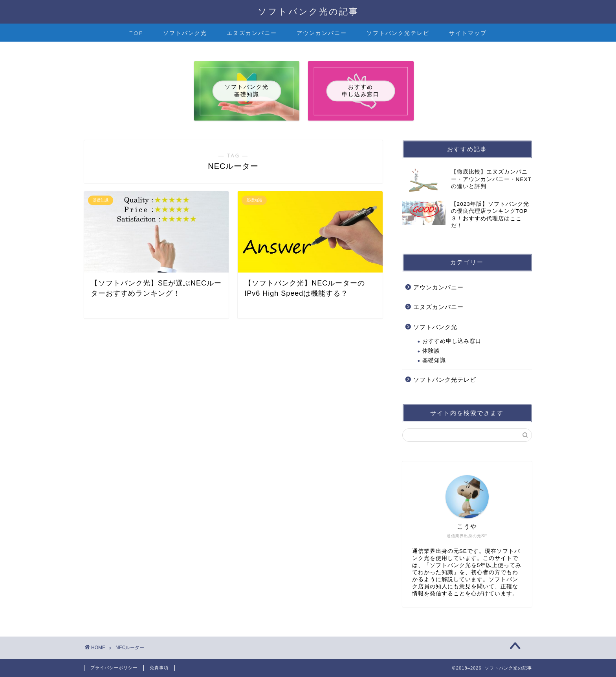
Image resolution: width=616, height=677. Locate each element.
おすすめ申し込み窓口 (452, 341)
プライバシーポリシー (114, 668)
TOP (136, 33)
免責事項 (159, 668)
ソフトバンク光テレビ (398, 33)
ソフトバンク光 (185, 33)
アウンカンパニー (322, 33)
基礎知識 (434, 360)
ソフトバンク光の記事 (308, 11)
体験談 (431, 351)
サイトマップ (468, 33)
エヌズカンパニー (252, 33)
